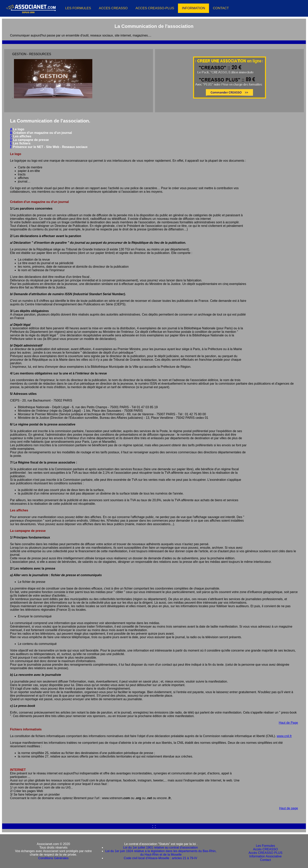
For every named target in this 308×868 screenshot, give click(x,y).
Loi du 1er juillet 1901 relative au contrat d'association (161, 847)
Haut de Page (288, 723)
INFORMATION (193, 8)
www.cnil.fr (284, 736)
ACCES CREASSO (113, 8)
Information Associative (265, 856)
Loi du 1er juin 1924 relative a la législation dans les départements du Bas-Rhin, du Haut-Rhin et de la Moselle (161, 853)
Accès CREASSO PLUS (265, 853)
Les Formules (265, 846)
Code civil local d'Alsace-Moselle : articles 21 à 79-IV (161, 858)
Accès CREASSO (265, 849)
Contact (265, 860)
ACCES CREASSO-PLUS (155, 8)
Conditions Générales (53, 858)
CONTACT (221, 8)
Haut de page (289, 808)
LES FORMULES (78, 8)
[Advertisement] (272, 151)
